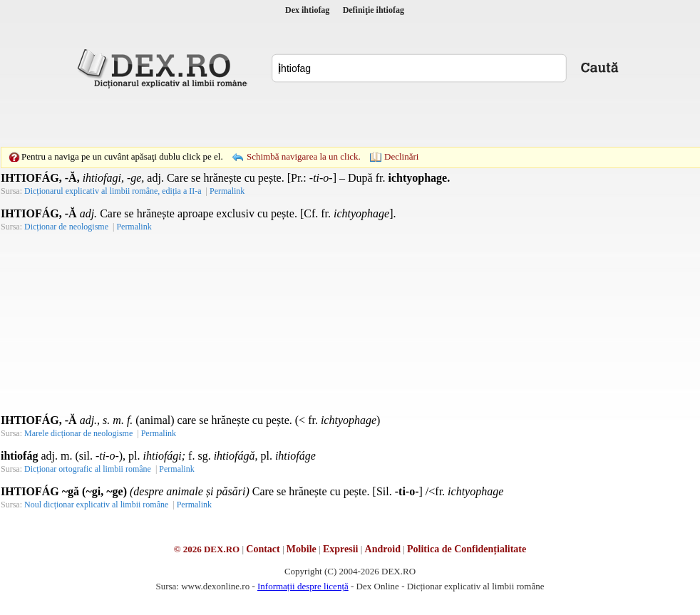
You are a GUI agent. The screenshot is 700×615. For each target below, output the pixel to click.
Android (383, 549)
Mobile (302, 549)
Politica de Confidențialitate (467, 549)
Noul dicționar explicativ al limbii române (96, 505)
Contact (263, 549)
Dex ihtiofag (307, 10)
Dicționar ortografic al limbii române (88, 469)
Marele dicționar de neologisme (78, 433)
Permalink (227, 191)
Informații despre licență (303, 586)
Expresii (341, 549)
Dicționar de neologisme (66, 227)
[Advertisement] (252, 118)
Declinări (401, 156)
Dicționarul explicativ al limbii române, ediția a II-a (113, 191)
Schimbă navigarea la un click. (304, 156)
